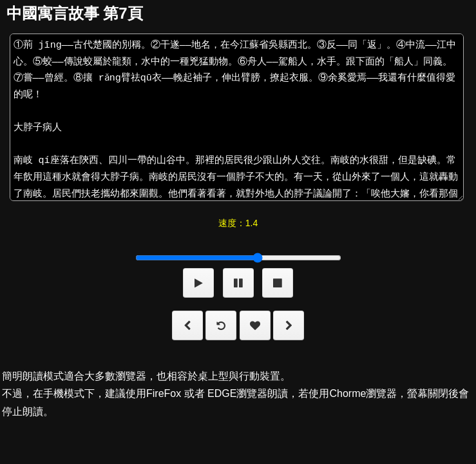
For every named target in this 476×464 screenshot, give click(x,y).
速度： (238, 223)
